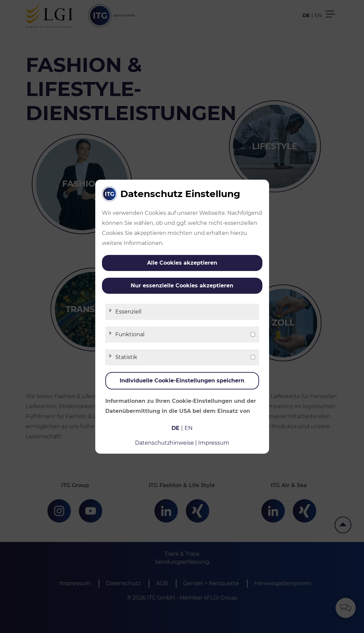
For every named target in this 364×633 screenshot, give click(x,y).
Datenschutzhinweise (164, 443)
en (189, 428)
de (175, 428)
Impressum (214, 443)
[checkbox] (253, 334)
